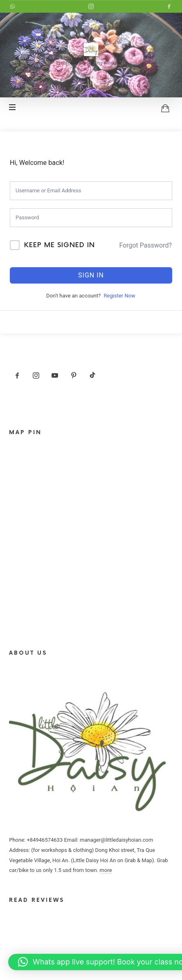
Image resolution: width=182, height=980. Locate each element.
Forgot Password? (145, 245)
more (106, 870)
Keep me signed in (60, 245)
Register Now (120, 296)
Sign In (91, 275)
